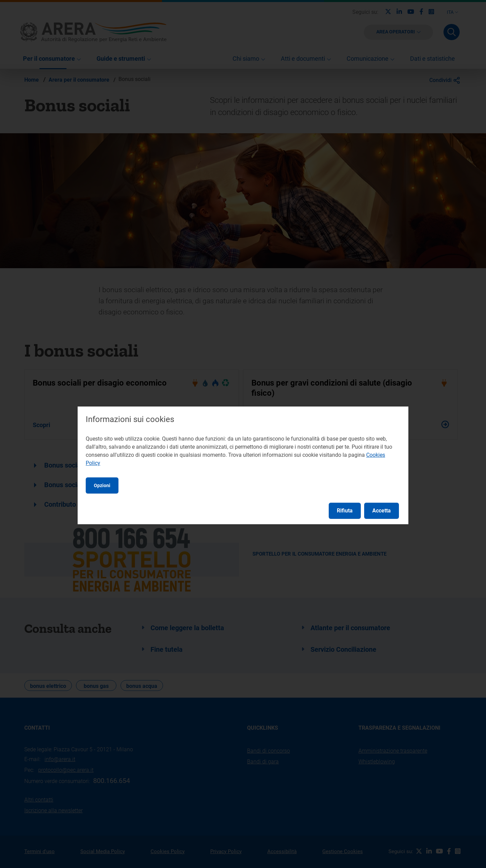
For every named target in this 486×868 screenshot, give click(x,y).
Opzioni (102, 485)
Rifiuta (345, 511)
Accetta (382, 511)
